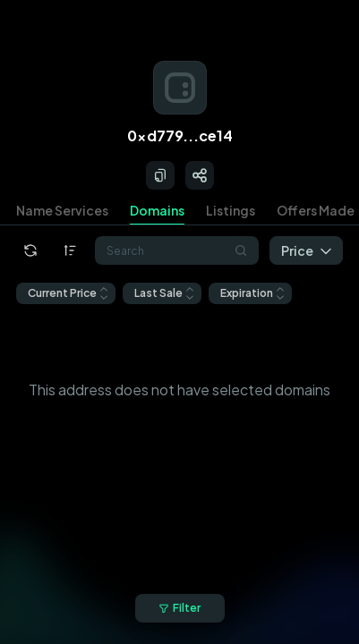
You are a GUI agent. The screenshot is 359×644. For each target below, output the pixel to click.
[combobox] (177, 250)
